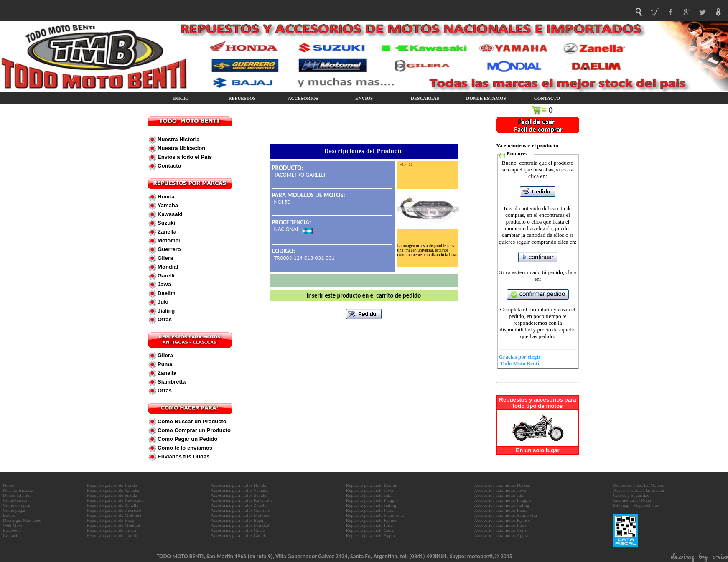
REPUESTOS (242, 98)
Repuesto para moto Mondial (113, 525)
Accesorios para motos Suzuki (239, 495)
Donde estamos (17, 495)
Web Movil (13, 525)
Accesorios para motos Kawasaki (241, 500)
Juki (163, 302)
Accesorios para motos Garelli (238, 535)
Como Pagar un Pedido (187, 439)
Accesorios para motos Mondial (240, 525)
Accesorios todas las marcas (639, 490)
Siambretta (171, 382)
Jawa (164, 284)
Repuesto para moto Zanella (112, 505)
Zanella (166, 232)
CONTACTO (547, 98)
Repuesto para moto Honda (112, 485)
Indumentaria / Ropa (632, 500)
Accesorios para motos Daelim (502, 485)
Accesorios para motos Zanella (239, 505)
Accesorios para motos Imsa (500, 525)
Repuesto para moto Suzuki (112, 495)
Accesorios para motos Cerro (501, 530)
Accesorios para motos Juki (499, 495)
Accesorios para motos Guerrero (241, 510)
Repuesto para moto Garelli (112, 535)
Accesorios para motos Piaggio (503, 500)
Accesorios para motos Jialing (501, 505)
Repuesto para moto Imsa (369, 525)
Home (9, 485)
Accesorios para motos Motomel (241, 515)
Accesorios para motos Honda (238, 485)
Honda (165, 197)
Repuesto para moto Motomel (114, 515)
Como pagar (14, 510)
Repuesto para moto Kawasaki (115, 500)
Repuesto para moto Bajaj (110, 520)
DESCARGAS (425, 98)
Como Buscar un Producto (191, 421)
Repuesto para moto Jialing (371, 505)
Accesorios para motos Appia (501, 535)
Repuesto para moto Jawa (370, 490)
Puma (164, 364)
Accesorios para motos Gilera (238, 530)
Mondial (167, 267)
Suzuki (166, 223)
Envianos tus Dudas (183, 456)
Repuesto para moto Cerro (370, 530)
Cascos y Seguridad (631, 495)
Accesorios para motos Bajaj (237, 520)
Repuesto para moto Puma (370, 510)
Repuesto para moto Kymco (372, 520)
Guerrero (169, 249)
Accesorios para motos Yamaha (239, 490)
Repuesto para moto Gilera (111, 530)
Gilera (165, 258)
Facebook (12, 530)
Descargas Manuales (22, 520)
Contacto (169, 166)
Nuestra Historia (178, 139)
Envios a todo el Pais (184, 157)
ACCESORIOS (303, 98)
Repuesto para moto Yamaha (113, 490)
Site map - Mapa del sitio (636, 505)
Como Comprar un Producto (193, 430)
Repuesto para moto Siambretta (375, 515)
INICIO (181, 98)
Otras (164, 319)
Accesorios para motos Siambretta (505, 515)
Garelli (165, 276)
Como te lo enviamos (184, 448)
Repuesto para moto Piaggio (372, 500)
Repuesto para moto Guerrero (114, 510)
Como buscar (15, 500)
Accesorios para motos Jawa (500, 490)
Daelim (166, 293)
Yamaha (167, 205)
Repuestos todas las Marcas (638, 485)
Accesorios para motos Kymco (502, 520)
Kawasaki (169, 214)
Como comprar (17, 505)
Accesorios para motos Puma (501, 510)
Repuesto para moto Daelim (372, 485)
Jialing (166, 311)
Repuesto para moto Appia (370, 535)
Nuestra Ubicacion (181, 148)
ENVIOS (364, 98)
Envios (9, 515)
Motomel (168, 240)
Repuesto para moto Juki (369, 495)
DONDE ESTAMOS (486, 98)
